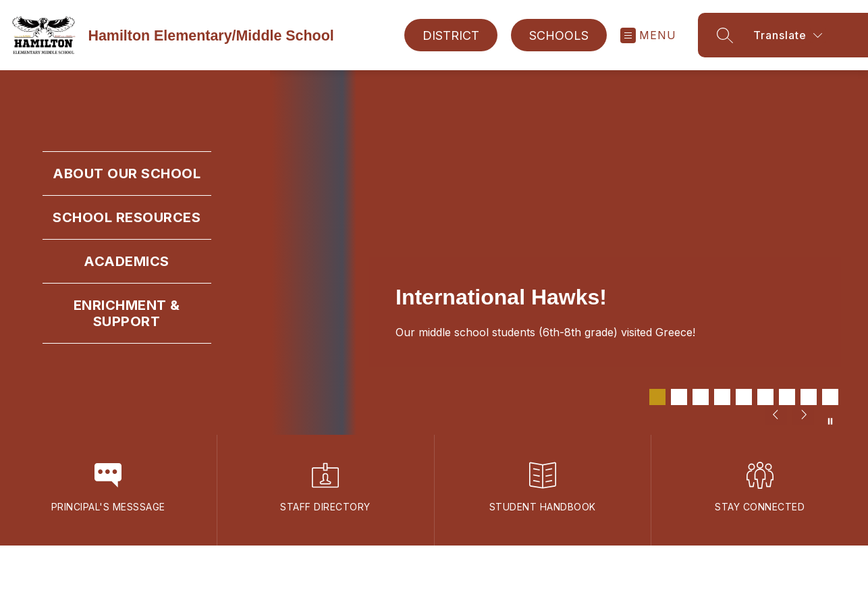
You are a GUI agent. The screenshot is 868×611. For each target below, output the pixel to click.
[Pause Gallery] (830, 421)
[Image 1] (657, 397)
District (451, 35)
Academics (127, 261)
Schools (559, 35)
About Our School (127, 174)
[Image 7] (787, 397)
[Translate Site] (809, 35)
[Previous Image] (776, 416)
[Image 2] (679, 397)
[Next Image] (803, 416)
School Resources (127, 217)
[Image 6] (765, 397)
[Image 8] (809, 397)
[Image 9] (830, 397)
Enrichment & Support (127, 313)
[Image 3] (701, 397)
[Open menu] (648, 35)
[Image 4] (722, 397)
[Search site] (725, 35)
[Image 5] (744, 397)
